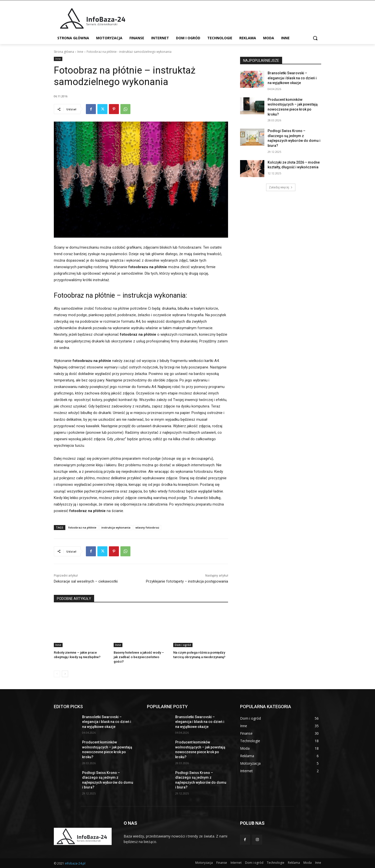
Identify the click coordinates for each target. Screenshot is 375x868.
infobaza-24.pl (75, 863)
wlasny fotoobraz (147, 527)
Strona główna (64, 52)
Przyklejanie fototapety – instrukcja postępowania (187, 581)
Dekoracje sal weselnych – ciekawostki (86, 581)
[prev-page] (57, 674)
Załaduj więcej (281, 187)
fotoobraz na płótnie (82, 527)
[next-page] (65, 674)
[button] (315, 38)
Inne (80, 52)
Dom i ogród (183, 645)
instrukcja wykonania (116, 527)
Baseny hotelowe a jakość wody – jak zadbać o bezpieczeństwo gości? (139, 657)
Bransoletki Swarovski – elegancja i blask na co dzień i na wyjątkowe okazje (292, 78)
